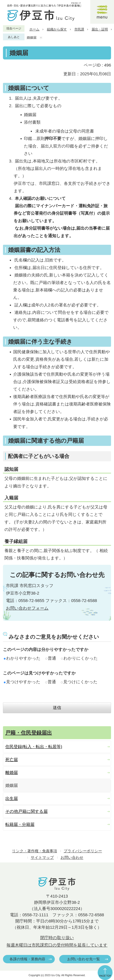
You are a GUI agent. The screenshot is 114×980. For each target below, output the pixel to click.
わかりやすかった (22, 658)
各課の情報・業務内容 (27, 959)
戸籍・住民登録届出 (29, 733)
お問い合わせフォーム (27, 608)
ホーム (34, 29)
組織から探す (57, 29)
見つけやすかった (22, 682)
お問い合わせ (72, 857)
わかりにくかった (79, 658)
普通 (51, 658)
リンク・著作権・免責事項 (35, 851)
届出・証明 (100, 29)
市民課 (79, 29)
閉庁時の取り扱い (57, 938)
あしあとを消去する (41, 38)
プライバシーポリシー (83, 851)
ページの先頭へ (105, 973)
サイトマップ (42, 857)
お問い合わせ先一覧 (84, 959)
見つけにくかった (79, 682)
